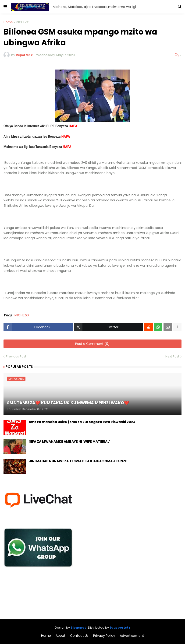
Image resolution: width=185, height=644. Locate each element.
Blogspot (78, 628)
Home (8, 22)
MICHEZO (23, 22)
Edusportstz (120, 628)
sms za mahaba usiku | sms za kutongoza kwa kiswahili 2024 (82, 422)
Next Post (172, 356)
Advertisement (132, 636)
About (60, 636)
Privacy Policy (104, 636)
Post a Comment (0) (92, 344)
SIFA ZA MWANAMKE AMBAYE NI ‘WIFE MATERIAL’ (69, 442)
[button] (5, 7)
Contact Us (79, 636)
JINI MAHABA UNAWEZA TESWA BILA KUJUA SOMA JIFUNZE (78, 461)
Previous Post (16, 356)
